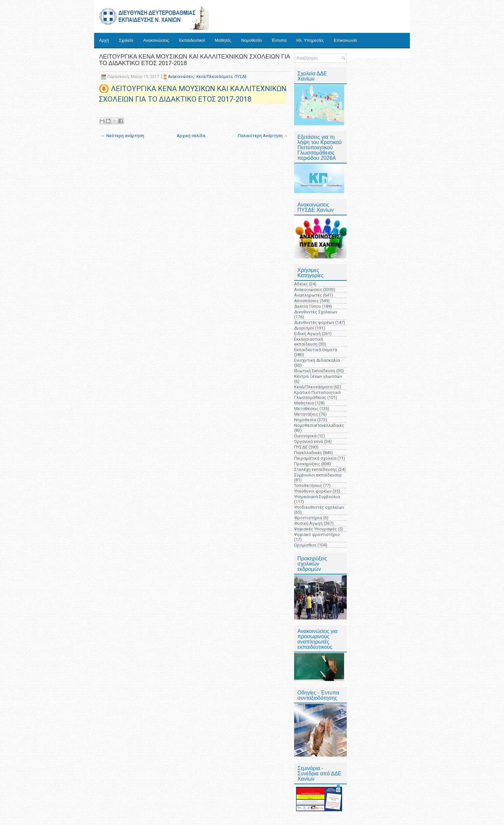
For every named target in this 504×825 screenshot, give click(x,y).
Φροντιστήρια (308, 518)
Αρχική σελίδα (191, 136)
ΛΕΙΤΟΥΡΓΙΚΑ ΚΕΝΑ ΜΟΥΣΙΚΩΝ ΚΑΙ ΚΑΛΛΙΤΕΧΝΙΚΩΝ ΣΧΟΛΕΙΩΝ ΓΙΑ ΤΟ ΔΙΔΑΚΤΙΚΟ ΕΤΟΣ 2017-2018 (194, 60)
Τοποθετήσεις (308, 485)
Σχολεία (126, 40)
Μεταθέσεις (306, 409)
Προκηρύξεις (307, 464)
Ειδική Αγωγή (307, 334)
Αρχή (104, 40)
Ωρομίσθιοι (305, 545)
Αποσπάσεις (306, 301)
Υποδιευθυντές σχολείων (319, 507)
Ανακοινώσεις (156, 40)
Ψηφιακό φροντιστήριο (317, 534)
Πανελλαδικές (308, 453)
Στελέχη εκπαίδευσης (316, 469)
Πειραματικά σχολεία (315, 458)
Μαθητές (223, 40)
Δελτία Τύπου (308, 306)
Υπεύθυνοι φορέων (313, 491)
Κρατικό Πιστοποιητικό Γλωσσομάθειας (317, 395)
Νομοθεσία (252, 40)
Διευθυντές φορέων (314, 322)
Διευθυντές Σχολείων (316, 312)
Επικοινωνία (346, 40)
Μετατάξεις (306, 414)
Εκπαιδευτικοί (192, 40)
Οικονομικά (305, 436)
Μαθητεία (304, 403)
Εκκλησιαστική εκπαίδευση (309, 342)
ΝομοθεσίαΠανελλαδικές (319, 425)
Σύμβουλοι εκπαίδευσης (318, 475)
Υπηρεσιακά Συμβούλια (317, 497)
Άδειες (301, 284)
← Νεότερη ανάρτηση (123, 136)
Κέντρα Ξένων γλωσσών (318, 376)
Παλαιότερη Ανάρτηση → (263, 136)
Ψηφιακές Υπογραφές (315, 529)
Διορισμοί (304, 328)
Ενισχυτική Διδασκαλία (317, 360)
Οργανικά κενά (309, 441)
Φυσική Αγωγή (308, 523)
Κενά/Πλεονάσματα (214, 77)
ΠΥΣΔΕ (241, 77)
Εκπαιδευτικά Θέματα (316, 350)
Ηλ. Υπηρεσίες (310, 40)
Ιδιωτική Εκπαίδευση (315, 371)
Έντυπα (279, 40)
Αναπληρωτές (308, 295)
